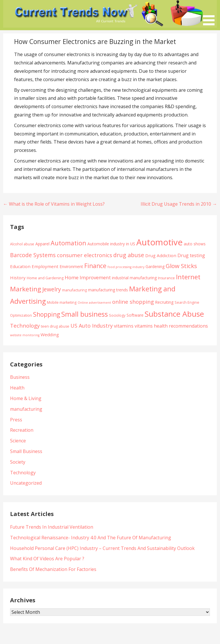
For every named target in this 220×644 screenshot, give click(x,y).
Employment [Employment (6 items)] (45, 266)
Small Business (26, 451)
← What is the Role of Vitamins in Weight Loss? (54, 204)
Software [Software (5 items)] (135, 315)
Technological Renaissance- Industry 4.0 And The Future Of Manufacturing (91, 538)
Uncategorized (26, 483)
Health (17, 388)
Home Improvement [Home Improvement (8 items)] (88, 277)
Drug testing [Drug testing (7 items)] (191, 255)
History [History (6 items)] (18, 278)
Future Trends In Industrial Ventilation (52, 527)
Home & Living (26, 398)
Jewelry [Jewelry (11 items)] (52, 289)
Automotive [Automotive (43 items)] (159, 242)
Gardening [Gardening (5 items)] (155, 266)
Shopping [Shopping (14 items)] (47, 314)
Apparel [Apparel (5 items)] (42, 244)
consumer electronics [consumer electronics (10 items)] (85, 255)
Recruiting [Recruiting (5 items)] (164, 302)
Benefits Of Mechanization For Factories (53, 569)
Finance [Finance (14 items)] (95, 266)
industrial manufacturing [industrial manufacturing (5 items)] (134, 278)
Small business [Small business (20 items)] (85, 314)
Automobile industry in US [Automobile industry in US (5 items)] (111, 244)
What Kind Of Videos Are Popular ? (47, 559)
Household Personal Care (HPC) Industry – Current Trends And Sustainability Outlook (102, 548)
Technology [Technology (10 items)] (25, 325)
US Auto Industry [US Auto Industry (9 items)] (92, 326)
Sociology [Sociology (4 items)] (117, 315)
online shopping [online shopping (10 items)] (133, 302)
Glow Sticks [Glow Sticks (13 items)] (181, 266)
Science (18, 441)
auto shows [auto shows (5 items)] (195, 244)
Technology (23, 473)
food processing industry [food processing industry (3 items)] (126, 267)
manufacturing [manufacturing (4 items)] (74, 290)
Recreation (22, 430)
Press (16, 420)
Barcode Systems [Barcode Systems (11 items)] (33, 255)
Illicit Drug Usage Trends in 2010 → (179, 204)
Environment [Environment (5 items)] (71, 266)
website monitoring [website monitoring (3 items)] (25, 335)
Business (20, 377)
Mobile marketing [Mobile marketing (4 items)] (62, 302)
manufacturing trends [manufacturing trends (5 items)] (108, 290)
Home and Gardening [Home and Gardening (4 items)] (45, 278)
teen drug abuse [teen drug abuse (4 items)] (55, 326)
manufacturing (26, 409)
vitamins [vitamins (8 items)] (124, 326)
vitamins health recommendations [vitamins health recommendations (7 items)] (171, 326)
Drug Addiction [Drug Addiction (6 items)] (161, 255)
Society (18, 462)
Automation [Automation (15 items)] (68, 243)
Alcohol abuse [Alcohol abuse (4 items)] (22, 244)
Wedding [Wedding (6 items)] (50, 335)
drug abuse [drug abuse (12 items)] (129, 255)
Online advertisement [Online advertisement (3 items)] (94, 303)
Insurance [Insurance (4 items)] (166, 278)
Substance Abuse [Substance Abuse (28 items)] (174, 314)
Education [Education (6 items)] (20, 266)
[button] (211, 14)
